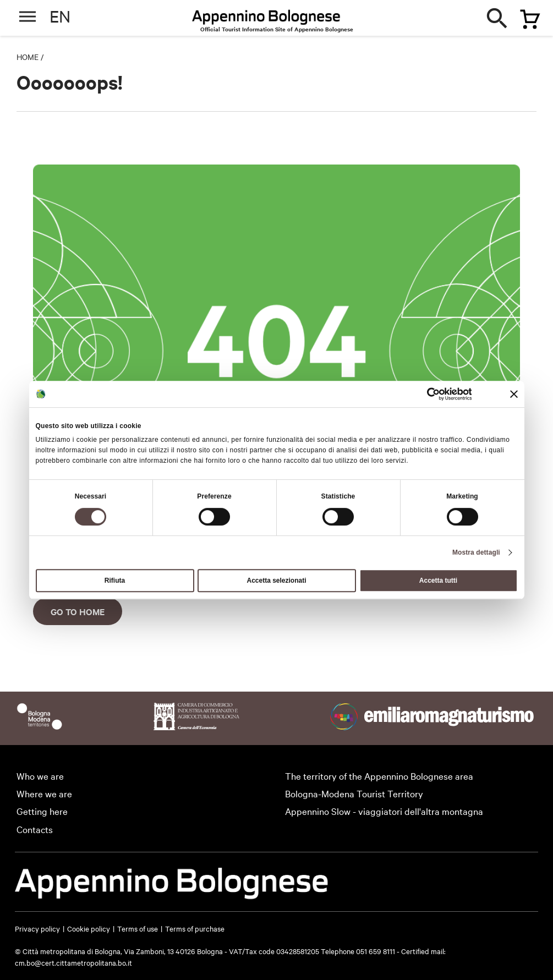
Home (28, 57)
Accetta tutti (438, 581)
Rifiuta (115, 581)
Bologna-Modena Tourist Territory (354, 793)
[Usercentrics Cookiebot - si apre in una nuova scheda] (423, 394)
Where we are (44, 793)
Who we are (40, 776)
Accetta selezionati (276, 581)
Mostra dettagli (476, 552)
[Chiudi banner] (514, 394)
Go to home (78, 611)
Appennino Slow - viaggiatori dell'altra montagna (384, 811)
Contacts (35, 829)
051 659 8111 (376, 951)
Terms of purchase (195, 928)
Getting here (42, 811)
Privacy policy (37, 928)
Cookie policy (89, 928)
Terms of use (138, 928)
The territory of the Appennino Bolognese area (379, 776)
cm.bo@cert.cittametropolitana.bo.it (73, 962)
